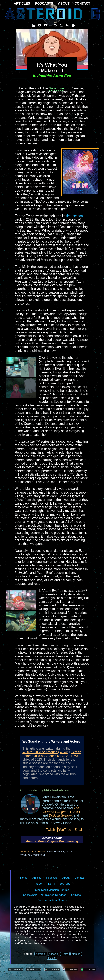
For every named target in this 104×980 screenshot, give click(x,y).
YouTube (65, 830)
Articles (41, 852)
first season (75, 216)
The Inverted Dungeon (61, 810)
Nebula (76, 954)
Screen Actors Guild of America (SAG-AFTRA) (52, 754)
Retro (65, 954)
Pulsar (52, 958)
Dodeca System (60, 816)
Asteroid (41, 954)
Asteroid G (27, 852)
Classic (54, 954)
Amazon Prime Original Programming (52, 841)
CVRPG (76, 812)
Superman (56, 88)
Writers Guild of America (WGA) (45, 752)
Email (79, 830)
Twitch (50, 830)
